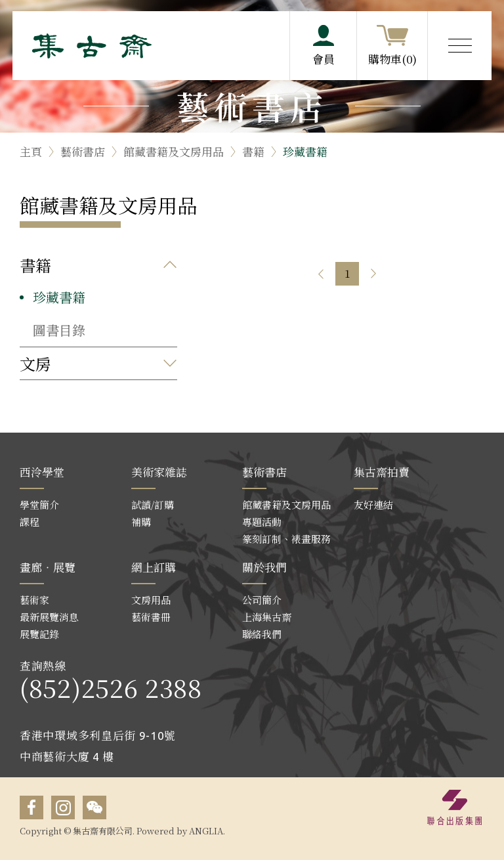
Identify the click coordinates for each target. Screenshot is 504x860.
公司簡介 (262, 600)
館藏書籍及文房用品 (174, 151)
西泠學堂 (42, 472)
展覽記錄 (39, 634)
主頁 (31, 151)
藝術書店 (83, 151)
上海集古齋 (267, 617)
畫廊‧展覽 (48, 567)
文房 (35, 363)
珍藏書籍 (305, 151)
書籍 (253, 151)
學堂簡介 (39, 505)
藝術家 (34, 600)
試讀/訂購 (153, 505)
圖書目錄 (59, 330)
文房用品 (151, 600)
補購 (141, 522)
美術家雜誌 (159, 472)
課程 (30, 522)
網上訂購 (154, 567)
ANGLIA (206, 831)
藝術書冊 (151, 617)
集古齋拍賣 (382, 472)
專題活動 (262, 522)
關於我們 (264, 567)
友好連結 (373, 505)
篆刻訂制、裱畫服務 (286, 539)
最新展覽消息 (49, 617)
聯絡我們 (262, 634)
